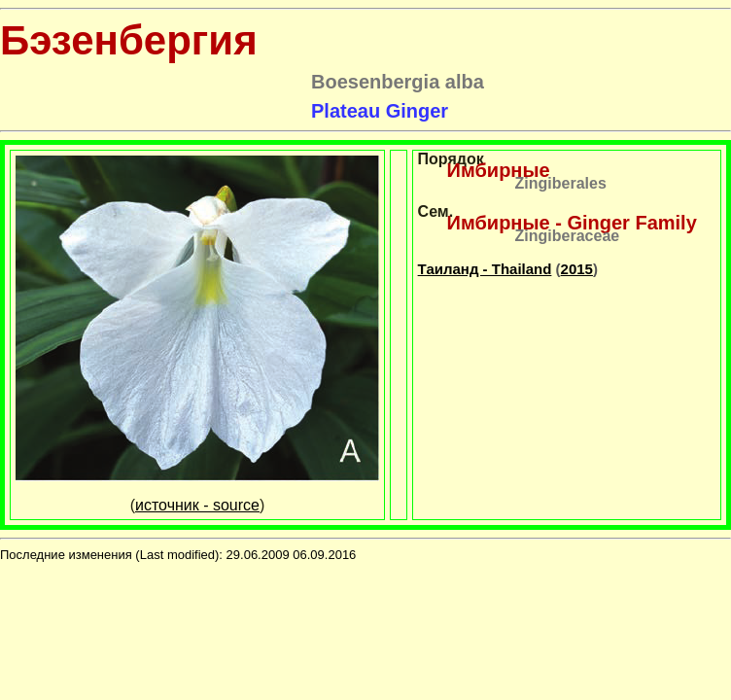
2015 (577, 269)
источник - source (197, 505)
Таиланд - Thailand (485, 269)
